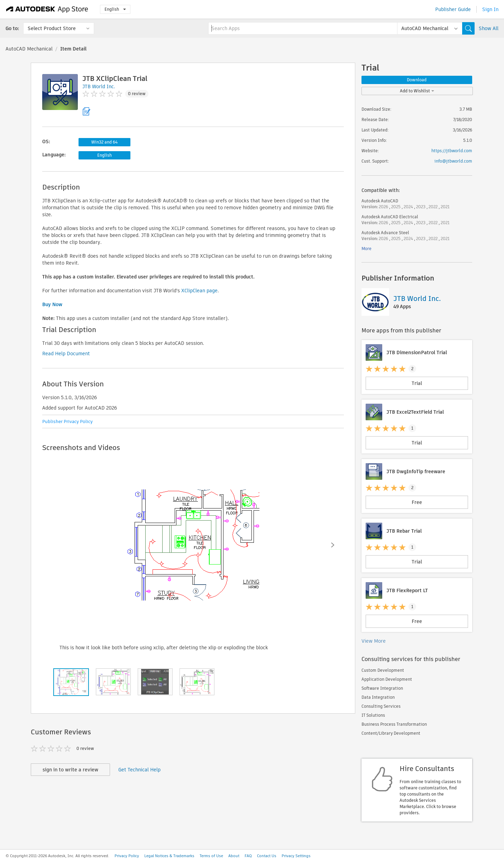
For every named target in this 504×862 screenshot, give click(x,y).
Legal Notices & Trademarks (169, 856)
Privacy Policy (127, 856)
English (115, 9)
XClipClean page (199, 291)
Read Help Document (66, 354)
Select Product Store (52, 28)
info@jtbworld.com (453, 161)
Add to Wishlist (417, 91)
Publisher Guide (453, 9)
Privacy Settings (296, 856)
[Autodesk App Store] (47, 9)
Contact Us (267, 856)
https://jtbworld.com (452, 151)
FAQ (248, 856)
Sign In (490, 9)
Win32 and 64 (104, 142)
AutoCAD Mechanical (29, 49)
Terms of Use (211, 856)
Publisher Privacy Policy (67, 421)
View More (374, 641)
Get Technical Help (139, 770)
